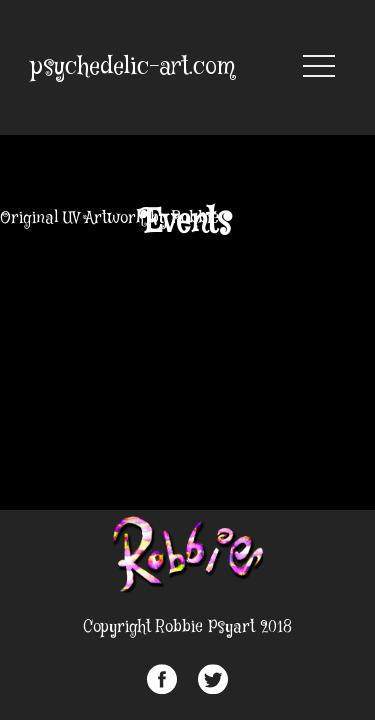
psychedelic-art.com (133, 67)
